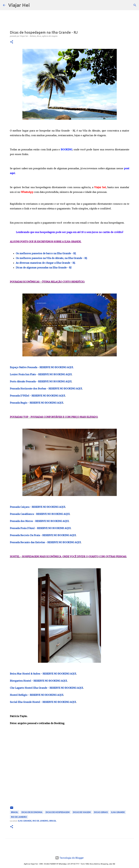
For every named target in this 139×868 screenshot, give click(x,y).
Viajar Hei (19, 5)
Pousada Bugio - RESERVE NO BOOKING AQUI (36, 403)
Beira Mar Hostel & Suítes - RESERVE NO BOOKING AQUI (43, 674)
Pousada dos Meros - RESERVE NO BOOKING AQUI (39, 521)
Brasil (15, 812)
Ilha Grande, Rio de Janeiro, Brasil (37, 821)
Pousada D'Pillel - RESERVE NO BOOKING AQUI (37, 396)
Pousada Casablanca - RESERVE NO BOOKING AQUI (40, 514)
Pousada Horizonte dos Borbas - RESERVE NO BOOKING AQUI (46, 389)
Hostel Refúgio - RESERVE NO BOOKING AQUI (37, 695)
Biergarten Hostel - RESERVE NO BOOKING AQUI (38, 681)
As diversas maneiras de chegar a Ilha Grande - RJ (45, 263)
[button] (12, 42)
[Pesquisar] (34, 5)
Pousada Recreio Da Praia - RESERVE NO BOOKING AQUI (43, 535)
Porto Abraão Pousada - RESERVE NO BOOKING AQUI (41, 381)
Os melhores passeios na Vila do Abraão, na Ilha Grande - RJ (51, 258)
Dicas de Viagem (82, 812)
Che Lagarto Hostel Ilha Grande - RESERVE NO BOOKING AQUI (46, 688)
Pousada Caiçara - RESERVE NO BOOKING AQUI (38, 507)
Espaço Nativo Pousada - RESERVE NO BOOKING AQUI (41, 367)
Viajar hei (100, 187)
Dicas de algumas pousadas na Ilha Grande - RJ (44, 268)
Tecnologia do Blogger (69, 858)
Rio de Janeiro (19, 817)
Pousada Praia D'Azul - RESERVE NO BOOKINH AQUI (40, 528)
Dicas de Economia (32, 812)
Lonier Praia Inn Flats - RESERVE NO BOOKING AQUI (41, 374)
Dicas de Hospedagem (58, 812)
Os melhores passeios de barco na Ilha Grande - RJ (46, 253)
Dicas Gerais (101, 812)
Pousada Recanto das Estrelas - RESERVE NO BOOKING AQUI (45, 542)
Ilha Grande (118, 812)
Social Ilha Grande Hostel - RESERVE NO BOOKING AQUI (43, 702)
